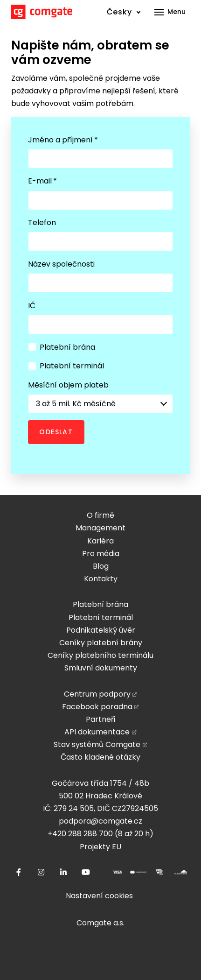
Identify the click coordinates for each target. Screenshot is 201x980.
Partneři (100, 719)
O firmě (100, 515)
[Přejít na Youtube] (86, 872)
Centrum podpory (97, 694)
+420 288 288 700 (80, 834)
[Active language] (124, 12)
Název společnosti (61, 264)
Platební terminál (66, 366)
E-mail (42, 181)
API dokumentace (97, 732)
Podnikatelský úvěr (101, 630)
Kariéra (100, 541)
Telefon (42, 222)
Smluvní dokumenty (101, 668)
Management (100, 528)
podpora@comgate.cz (100, 821)
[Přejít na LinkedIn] (63, 872)
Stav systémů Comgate (97, 744)
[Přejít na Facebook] (19, 872)
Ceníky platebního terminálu (100, 655)
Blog (101, 566)
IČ (32, 306)
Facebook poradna (97, 707)
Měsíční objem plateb (68, 385)
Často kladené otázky (100, 757)
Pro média (101, 553)
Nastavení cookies (99, 896)
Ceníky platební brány (101, 643)
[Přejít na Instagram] (41, 872)
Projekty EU (100, 847)
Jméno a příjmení (63, 140)
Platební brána (62, 347)
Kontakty (101, 579)
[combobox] (100, 404)
